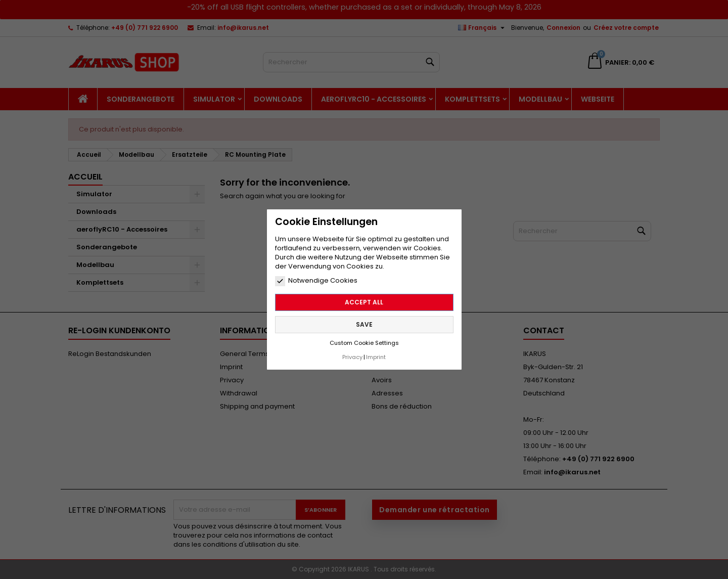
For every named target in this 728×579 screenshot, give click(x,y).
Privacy (352, 357)
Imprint (376, 357)
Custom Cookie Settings (364, 343)
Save (364, 324)
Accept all (364, 302)
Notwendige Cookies (316, 281)
